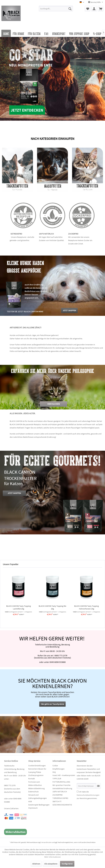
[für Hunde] (18, 33)
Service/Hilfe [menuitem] (95, 2)
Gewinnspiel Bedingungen (39, 805)
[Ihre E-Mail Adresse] (86, 786)
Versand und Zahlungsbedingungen (38, 797)
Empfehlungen (59, 769)
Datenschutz (33, 792)
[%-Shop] (97, 33)
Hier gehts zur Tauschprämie (52, 704)
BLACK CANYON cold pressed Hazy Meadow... (52, 607)
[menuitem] (56, 10)
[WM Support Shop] (79, 33)
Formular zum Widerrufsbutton (35, 784)
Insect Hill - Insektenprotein (64, 775)
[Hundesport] (59, 33)
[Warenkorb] (101, 9)
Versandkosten (46, 842)
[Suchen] (70, 9)
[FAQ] (46, 33)
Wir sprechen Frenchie (61, 785)
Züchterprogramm (36, 775)
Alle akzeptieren (51, 864)
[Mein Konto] (94, 9)
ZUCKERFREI (58, 795)
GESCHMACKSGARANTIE (62, 805)
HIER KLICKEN (54, 404)
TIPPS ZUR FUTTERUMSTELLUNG (61, 780)
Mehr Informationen (52, 857)
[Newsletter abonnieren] (98, 786)
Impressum (33, 808)
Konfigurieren (67, 864)
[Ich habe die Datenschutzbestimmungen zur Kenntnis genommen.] (78, 792)
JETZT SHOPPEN (14, 493)
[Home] (6, 33)
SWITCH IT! (57, 801)
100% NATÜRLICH (60, 792)
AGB (30, 801)
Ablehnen (36, 864)
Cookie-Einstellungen (37, 766)
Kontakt (32, 779)
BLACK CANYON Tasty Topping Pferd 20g (18, 607)
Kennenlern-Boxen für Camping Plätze (37, 770)
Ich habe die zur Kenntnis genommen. (88, 795)
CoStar (55, 766)
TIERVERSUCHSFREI (60, 798)
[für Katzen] (34, 33)
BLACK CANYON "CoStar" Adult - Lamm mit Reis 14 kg (86, 607)
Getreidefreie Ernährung (62, 788)
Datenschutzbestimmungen (88, 795)
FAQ (54, 772)
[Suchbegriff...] (56, 9)
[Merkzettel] (87, 9)
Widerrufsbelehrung (36, 788)
